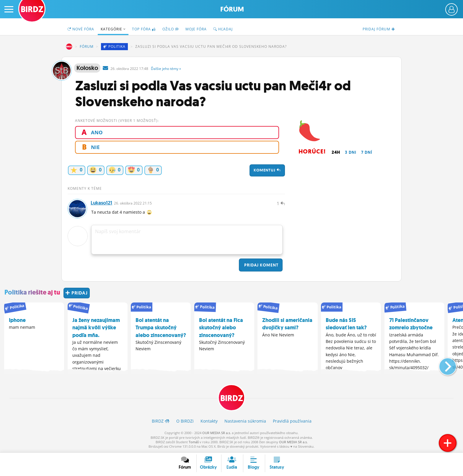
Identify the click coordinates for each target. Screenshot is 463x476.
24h (336, 152)
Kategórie (113, 29)
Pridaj (261, 266)
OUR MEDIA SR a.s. (217, 433)
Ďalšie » (166, 69)
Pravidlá (292, 422)
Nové (81, 29)
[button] (443, 364)
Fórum (232, 9)
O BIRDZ (185, 422)
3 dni (351, 152)
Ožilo (171, 29)
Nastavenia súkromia (245, 422)
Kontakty (209, 422)
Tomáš (194, 443)
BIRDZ (69, 47)
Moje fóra (196, 29)
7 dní (367, 152)
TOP (144, 29)
